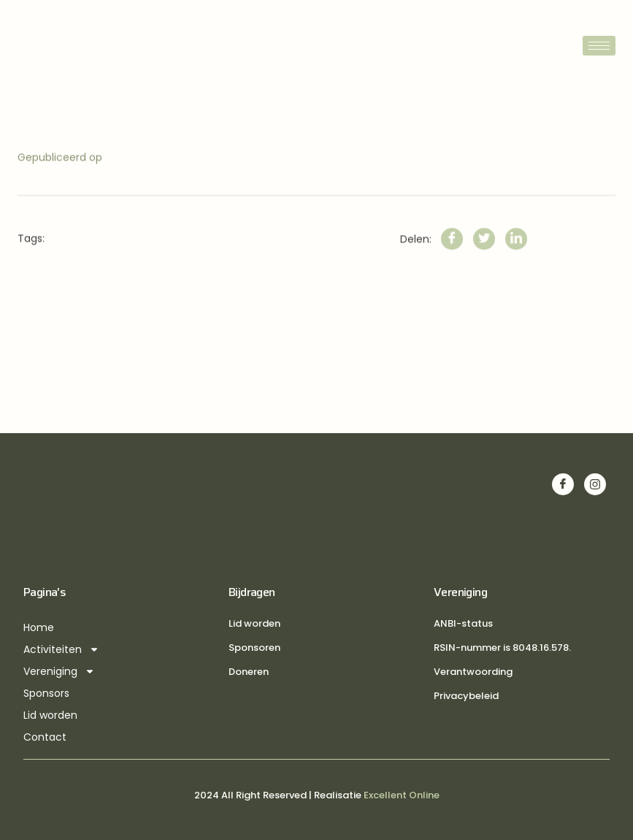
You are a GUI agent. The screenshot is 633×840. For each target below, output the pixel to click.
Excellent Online (402, 795)
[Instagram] (595, 484)
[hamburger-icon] (599, 46)
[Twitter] (484, 253)
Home (39, 627)
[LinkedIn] (516, 253)
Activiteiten (61, 649)
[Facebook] (452, 253)
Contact (45, 737)
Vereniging (59, 671)
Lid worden (50, 715)
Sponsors (46, 693)
